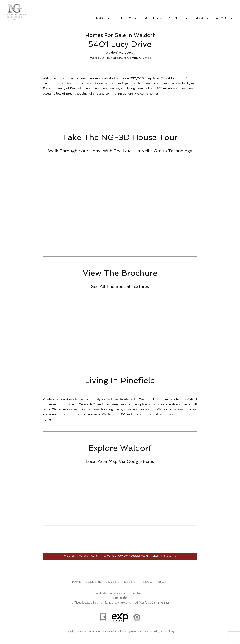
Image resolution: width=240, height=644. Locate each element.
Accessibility (168, 632)
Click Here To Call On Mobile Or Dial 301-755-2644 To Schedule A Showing (120, 557)
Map (148, 58)
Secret (131, 582)
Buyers (113, 582)
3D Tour (106, 58)
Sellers (93, 582)
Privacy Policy (152, 632)
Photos (94, 58)
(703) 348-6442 (157, 602)
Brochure (120, 58)
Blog (147, 582)
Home (76, 582)
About (163, 582)
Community (136, 58)
